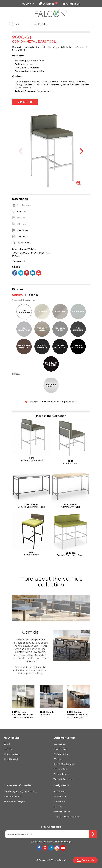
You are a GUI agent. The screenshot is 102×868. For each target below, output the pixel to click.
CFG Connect (11, 759)
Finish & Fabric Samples (66, 817)
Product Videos (62, 812)
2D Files (19, 218)
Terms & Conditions (64, 779)
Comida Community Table (32, 506)
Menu (15, 24)
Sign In (28, 4)
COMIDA (17, 295)
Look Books (60, 802)
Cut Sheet (20, 237)
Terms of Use (60, 769)
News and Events (13, 796)
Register (8, 749)
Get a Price (25, 102)
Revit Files (20, 230)
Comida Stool (32, 553)
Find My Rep (60, 749)
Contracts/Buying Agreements (20, 791)
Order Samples (12, 754)
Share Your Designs (14, 802)
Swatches (49, 3)
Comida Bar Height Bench (71, 554)
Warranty (58, 759)
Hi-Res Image (21, 243)
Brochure (19, 211)
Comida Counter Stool (32, 459)
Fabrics (33, 295)
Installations (21, 205)
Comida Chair (71, 462)
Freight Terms (61, 774)
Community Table (71, 506)
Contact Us (71, 4)
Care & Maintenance (64, 764)
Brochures (59, 791)
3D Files (19, 224)
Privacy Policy (61, 754)
